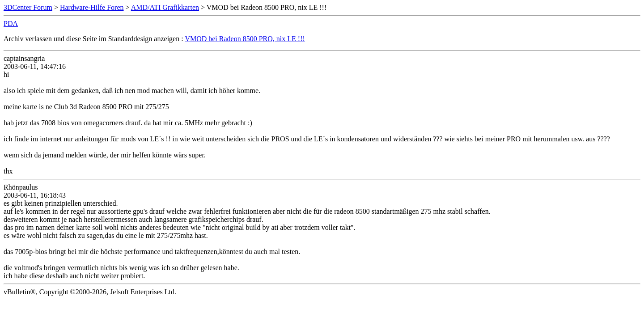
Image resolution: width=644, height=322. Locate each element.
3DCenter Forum (28, 7)
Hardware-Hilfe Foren (92, 7)
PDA (11, 23)
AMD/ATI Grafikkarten (165, 7)
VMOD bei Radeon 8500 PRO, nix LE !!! (245, 39)
